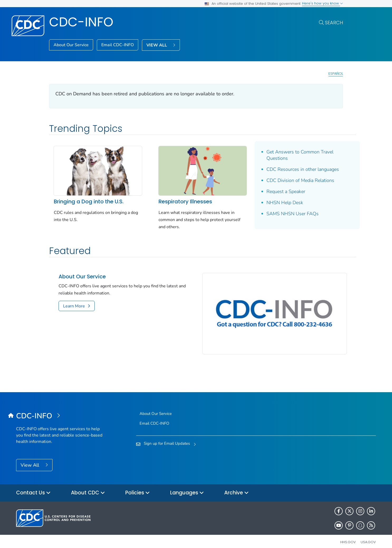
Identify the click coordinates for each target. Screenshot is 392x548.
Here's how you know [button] (322, 3)
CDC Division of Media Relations (292, 180)
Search (334, 23)
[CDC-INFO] (61, 410)
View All (30, 459)
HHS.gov (348, 536)
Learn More (74, 303)
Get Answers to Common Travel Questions (291, 155)
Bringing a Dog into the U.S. (89, 199)
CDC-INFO (81, 22)
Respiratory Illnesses (181, 199)
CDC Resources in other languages (294, 169)
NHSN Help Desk (276, 203)
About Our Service (71, 45)
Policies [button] (138, 487)
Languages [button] (187, 487)
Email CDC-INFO (118, 45)
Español (336, 74)
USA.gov (368, 536)
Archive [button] (236, 487)
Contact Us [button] (33, 487)
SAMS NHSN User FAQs (284, 214)
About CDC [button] (88, 487)
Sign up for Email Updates (167, 437)
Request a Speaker (277, 191)
